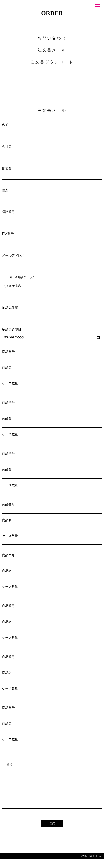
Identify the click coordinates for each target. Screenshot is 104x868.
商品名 (52, 371)
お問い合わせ (52, 38)
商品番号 (52, 355)
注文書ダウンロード (52, 62)
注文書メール (52, 50)
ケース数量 (52, 387)
